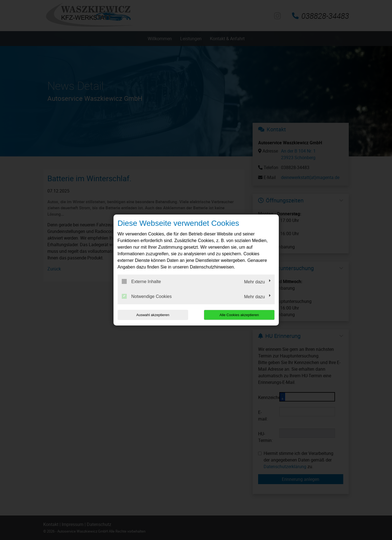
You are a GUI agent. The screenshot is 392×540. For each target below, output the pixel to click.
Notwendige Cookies (147, 296)
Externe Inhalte (141, 281)
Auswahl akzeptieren (153, 315)
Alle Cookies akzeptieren (239, 315)
